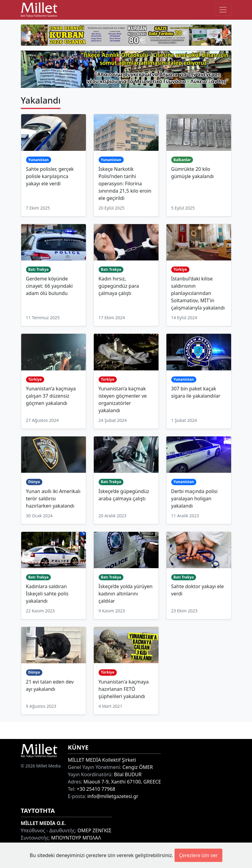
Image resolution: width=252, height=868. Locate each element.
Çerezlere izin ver (198, 855)
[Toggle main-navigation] (223, 10)
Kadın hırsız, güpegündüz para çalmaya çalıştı (119, 286)
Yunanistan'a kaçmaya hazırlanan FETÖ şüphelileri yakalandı (124, 689)
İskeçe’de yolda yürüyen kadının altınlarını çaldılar (126, 594)
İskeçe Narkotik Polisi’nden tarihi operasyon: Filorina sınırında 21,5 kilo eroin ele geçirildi (125, 184)
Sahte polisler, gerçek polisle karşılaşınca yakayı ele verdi (50, 176)
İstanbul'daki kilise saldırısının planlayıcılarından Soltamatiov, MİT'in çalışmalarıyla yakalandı (198, 293)
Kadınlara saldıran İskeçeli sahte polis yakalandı (47, 594)
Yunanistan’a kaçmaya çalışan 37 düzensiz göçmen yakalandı (51, 396)
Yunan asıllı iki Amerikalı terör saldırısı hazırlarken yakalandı (53, 499)
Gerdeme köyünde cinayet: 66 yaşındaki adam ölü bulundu (49, 286)
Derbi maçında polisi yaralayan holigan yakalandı (195, 499)
